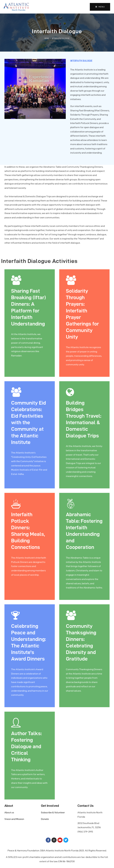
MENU (100, 7)
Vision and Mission (14, 819)
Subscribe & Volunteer (53, 812)
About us (9, 812)
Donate (45, 819)
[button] (28, 116)
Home (47, 38)
